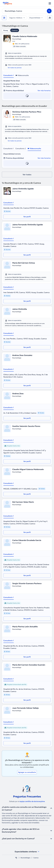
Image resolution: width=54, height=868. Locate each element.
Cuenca (15, 30)
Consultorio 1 (9, 75)
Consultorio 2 (21, 148)
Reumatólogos (25, 858)
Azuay (6, 30)
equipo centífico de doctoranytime (32, 801)
